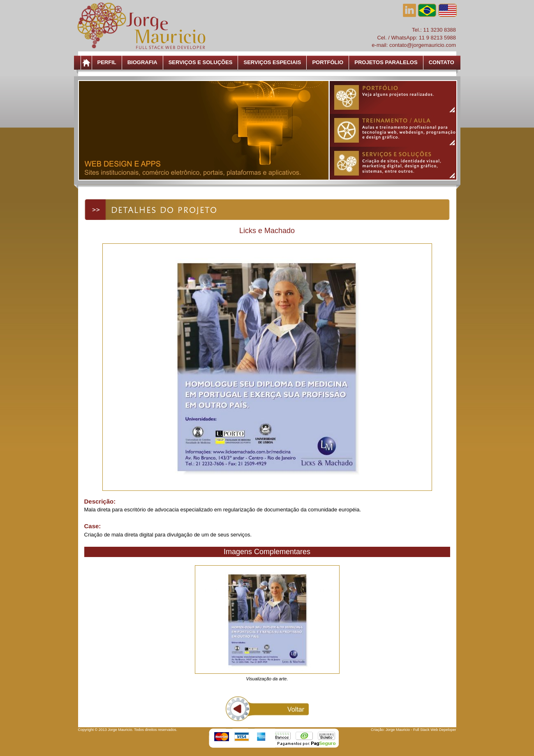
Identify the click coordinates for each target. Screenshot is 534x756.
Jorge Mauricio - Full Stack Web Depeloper (421, 730)
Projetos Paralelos (386, 62)
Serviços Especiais (272, 62)
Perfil (107, 62)
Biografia (142, 62)
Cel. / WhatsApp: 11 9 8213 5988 (416, 38)
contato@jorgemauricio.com (423, 45)
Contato (442, 62)
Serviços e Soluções (201, 62)
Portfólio (328, 62)
